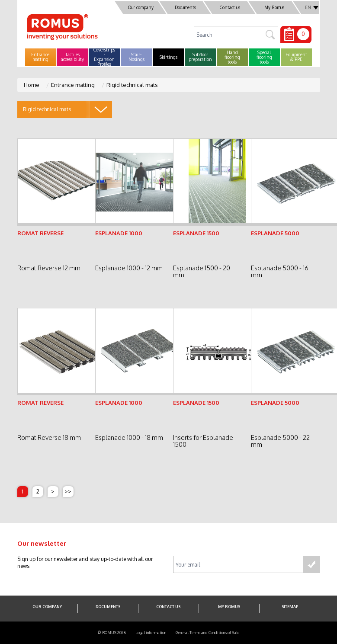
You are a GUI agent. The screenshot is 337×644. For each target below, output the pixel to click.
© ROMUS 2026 (112, 633)
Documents (185, 7)
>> (68, 491)
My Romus (274, 7)
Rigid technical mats (132, 85)
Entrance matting (73, 85)
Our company (140, 7)
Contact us (229, 7)
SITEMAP (290, 607)
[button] (41, 57)
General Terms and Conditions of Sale (207, 633)
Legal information (151, 633)
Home (32, 85)
